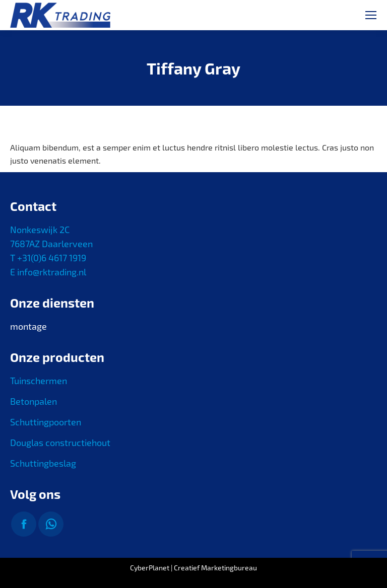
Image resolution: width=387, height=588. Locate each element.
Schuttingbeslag (43, 463)
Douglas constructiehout (60, 443)
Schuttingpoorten (46, 422)
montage (28, 326)
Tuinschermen (39, 381)
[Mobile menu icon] (371, 15)
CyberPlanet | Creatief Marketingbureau (193, 568)
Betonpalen (34, 401)
